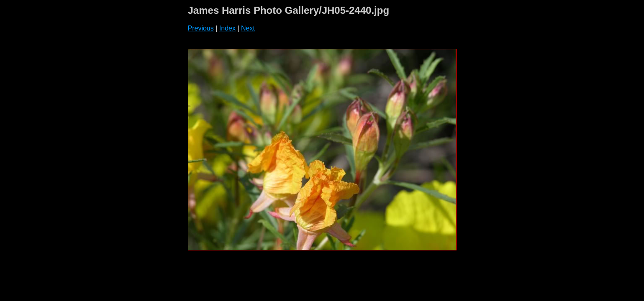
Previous (201, 28)
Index (227, 28)
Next (248, 28)
